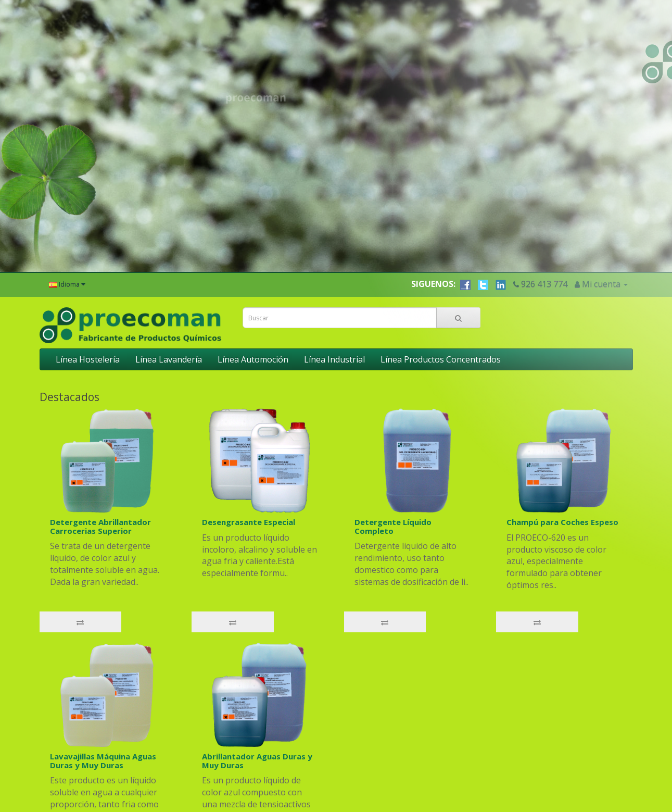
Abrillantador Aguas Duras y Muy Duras (257, 706)
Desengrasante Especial (249, 467)
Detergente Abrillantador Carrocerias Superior (100, 472)
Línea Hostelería (88, 305)
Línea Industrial (334, 305)
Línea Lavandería (169, 305)
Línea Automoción (253, 305)
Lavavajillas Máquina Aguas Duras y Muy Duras (103, 706)
